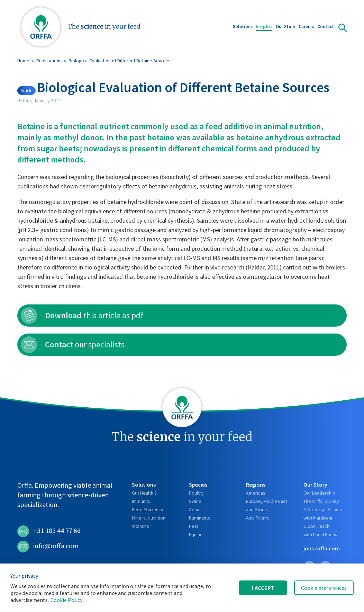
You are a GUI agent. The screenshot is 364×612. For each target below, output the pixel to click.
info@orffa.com (48, 547)
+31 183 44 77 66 (49, 531)
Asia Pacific (258, 518)
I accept (263, 588)
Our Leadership (319, 493)
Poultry (196, 493)
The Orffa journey (321, 501)
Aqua (194, 509)
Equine (196, 534)
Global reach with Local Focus (320, 530)
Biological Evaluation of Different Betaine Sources (120, 61)
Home (23, 61)
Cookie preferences (324, 588)
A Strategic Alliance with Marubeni (324, 514)
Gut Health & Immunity (145, 497)
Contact (326, 27)
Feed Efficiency (148, 509)
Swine (195, 501)
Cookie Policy (66, 600)
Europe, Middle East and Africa (267, 505)
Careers (306, 27)
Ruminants (200, 518)
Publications (49, 61)
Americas (256, 493)
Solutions (243, 27)
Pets (194, 526)
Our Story (285, 27)
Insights (264, 27)
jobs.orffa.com (322, 548)
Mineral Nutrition (149, 518)
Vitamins (140, 526)
